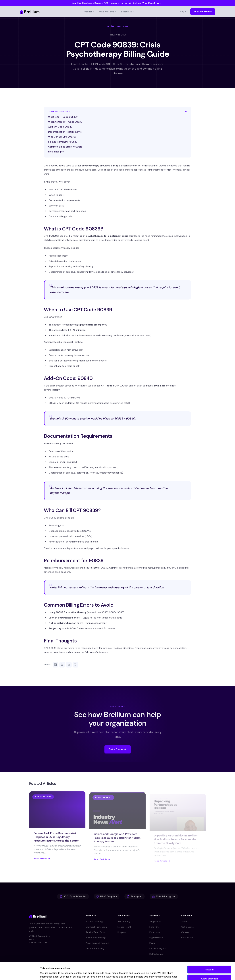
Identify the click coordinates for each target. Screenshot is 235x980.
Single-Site (155, 921)
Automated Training (96, 938)
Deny (209, 971)
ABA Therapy (124, 921)
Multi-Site (154, 927)
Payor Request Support (97, 943)
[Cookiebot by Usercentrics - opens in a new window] (20, 974)
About (184, 921)
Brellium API (187, 938)
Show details (161, 974)
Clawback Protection (96, 927)
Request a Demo (203, 12)
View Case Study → (153, 3)
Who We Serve (108, 12)
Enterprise (155, 932)
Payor (152, 943)
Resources (128, 12)
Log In (183, 12)
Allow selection (209, 962)
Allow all (209, 953)
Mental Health (124, 927)
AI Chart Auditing (94, 921)
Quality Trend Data (95, 932)
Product (89, 12)
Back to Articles (118, 26)
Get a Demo (188, 927)
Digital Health (156, 938)
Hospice (122, 932)
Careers (185, 932)
